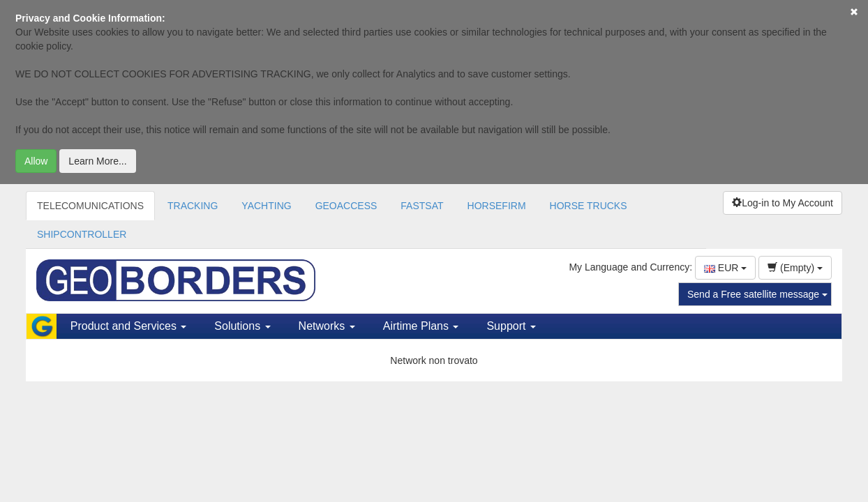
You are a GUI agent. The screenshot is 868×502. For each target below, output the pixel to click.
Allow (36, 161)
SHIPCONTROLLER (82, 234)
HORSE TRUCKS (589, 206)
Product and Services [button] (129, 326)
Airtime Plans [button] (421, 326)
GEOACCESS (346, 206)
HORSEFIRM (497, 206)
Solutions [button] (242, 326)
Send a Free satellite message (757, 294)
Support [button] (511, 326)
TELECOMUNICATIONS (90, 206)
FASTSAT (422, 206)
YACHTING (266, 206)
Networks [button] (327, 326)
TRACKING (193, 206)
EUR (725, 268)
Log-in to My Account (783, 203)
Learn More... (97, 161)
